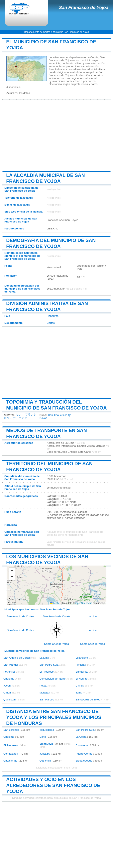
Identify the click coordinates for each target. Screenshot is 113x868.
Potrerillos (9, 672)
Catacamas (10, 761)
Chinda (80, 686)
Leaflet (55, 603)
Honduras (53, 316)
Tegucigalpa (47, 730)
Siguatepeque (84, 761)
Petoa (43, 686)
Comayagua (11, 754)
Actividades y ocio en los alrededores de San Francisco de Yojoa (53, 785)
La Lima (92, 616)
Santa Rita (82, 672)
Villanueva (82, 658)
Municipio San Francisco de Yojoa (71, 32)
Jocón (7, 686)
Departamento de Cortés (37, 32)
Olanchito (45, 761)
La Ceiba (81, 737)
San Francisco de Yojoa (84, 7)
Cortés (51, 323)
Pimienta (81, 665)
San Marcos (47, 700)
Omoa (7, 693)
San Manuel (11, 665)
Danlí (43, 737)
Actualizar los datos (18, 93)
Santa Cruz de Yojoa (56, 644)
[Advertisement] (56, 136)
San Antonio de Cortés (20, 616)
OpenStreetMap (84, 603)
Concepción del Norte (53, 679)
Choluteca (82, 745)
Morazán (45, 693)
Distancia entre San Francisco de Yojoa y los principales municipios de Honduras (54, 717)
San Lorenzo (11, 730)
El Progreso (47, 672)
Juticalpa (45, 754)
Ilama (79, 693)
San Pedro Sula (49, 665)
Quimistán (9, 700)
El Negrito (81, 679)
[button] (12, 571)
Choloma (9, 679)
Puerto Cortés (84, 754)
